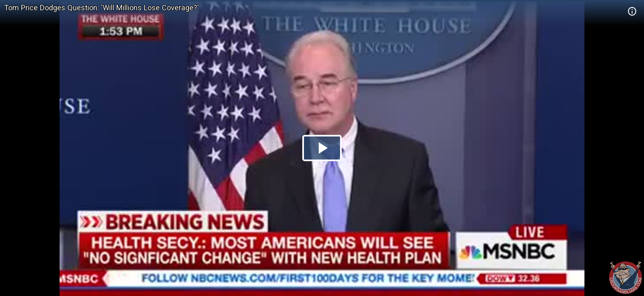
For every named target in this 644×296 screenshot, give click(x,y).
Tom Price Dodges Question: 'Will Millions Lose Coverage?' (101, 8)
